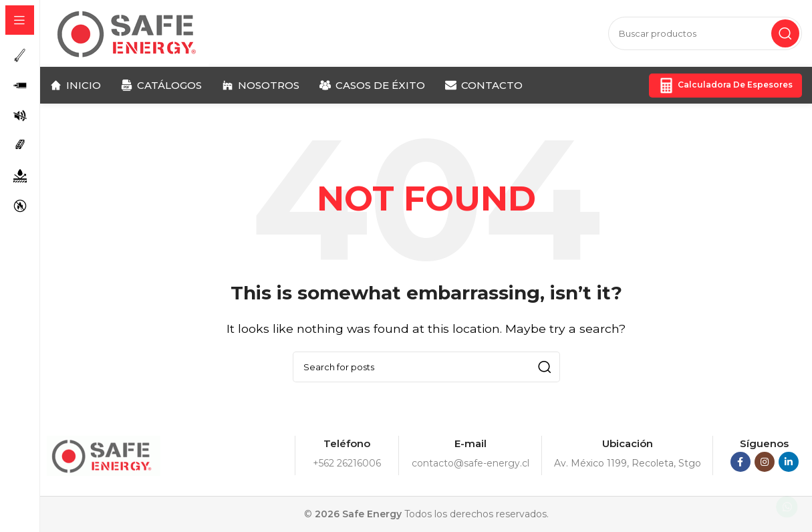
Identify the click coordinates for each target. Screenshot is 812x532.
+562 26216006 (347, 463)
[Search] (705, 33)
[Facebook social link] (740, 462)
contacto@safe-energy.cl (470, 463)
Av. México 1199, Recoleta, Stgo (628, 463)
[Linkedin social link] (789, 462)
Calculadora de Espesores (725, 86)
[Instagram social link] (765, 462)
